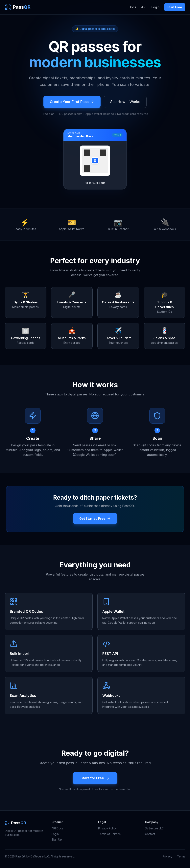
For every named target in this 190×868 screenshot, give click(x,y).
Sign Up (57, 839)
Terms (181, 856)
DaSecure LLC (154, 828)
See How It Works (125, 102)
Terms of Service (109, 834)
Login (155, 7)
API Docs (57, 828)
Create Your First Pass (72, 102)
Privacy (167, 856)
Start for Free (95, 778)
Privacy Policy (107, 828)
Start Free (175, 7)
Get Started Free (95, 518)
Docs (132, 7)
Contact (150, 834)
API (144, 7)
